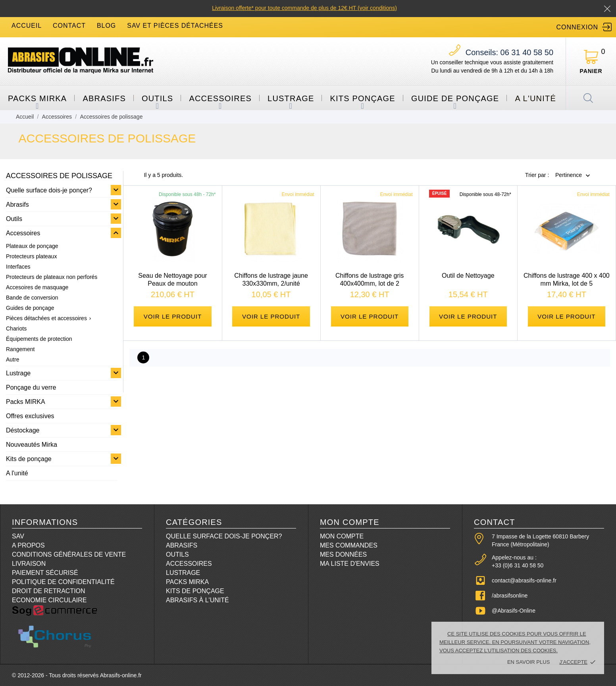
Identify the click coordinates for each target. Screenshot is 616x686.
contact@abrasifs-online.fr (524, 580)
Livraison (29, 564)
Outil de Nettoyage (468, 276)
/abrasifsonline (510, 596)
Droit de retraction (49, 591)
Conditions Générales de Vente (69, 554)
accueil (27, 26)
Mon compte (342, 536)
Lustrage (291, 98)
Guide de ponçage (455, 98)
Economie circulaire (49, 600)
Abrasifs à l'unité (197, 600)
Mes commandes (349, 545)
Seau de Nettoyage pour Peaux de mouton (172, 280)
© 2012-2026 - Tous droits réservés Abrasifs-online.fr (77, 675)
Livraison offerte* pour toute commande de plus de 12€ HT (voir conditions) (304, 8)
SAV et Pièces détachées (175, 26)
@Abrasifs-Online (514, 611)
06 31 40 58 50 (509, 52)
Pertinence (569, 175)
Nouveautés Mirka (32, 445)
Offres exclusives (30, 416)
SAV (18, 536)
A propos (28, 545)
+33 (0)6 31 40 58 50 (518, 565)
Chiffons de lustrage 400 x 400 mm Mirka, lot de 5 (567, 280)
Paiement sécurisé (45, 573)
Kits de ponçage (29, 459)
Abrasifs (104, 98)
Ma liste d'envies (350, 564)
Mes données (343, 554)
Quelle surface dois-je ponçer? (49, 190)
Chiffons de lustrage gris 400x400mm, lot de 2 (370, 280)
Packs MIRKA (37, 98)
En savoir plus (528, 662)
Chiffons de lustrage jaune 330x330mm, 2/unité (271, 280)
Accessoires (220, 98)
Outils (157, 98)
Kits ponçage (362, 98)
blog (106, 26)
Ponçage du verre (31, 387)
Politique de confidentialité (63, 582)
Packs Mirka (187, 582)
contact (69, 26)
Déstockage (23, 430)
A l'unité (535, 98)
